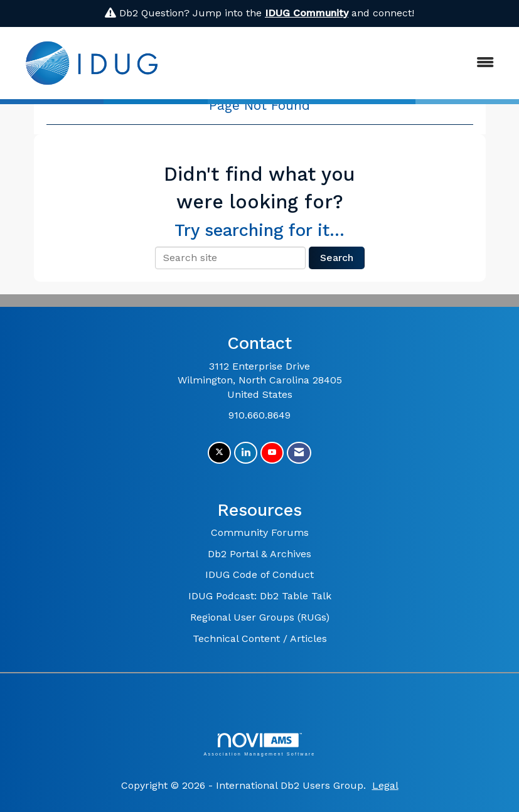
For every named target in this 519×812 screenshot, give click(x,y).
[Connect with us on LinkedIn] (246, 453)
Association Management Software (259, 745)
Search (337, 258)
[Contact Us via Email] (299, 453)
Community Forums (260, 532)
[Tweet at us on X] (219, 453)
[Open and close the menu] (340, 63)
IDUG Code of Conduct (259, 574)
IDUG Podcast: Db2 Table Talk (260, 596)
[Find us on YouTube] (272, 453)
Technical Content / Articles (260, 638)
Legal (385, 785)
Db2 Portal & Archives (259, 554)
